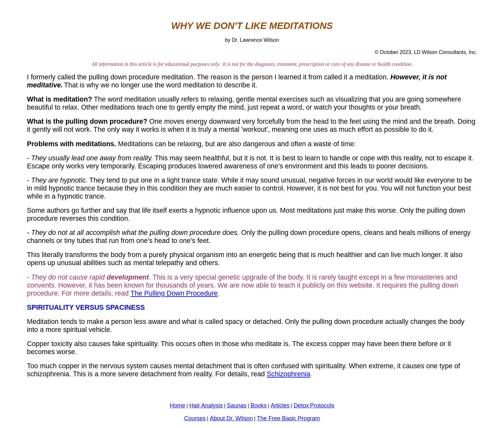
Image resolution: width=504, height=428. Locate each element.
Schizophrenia (288, 374)
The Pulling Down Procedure (174, 293)
